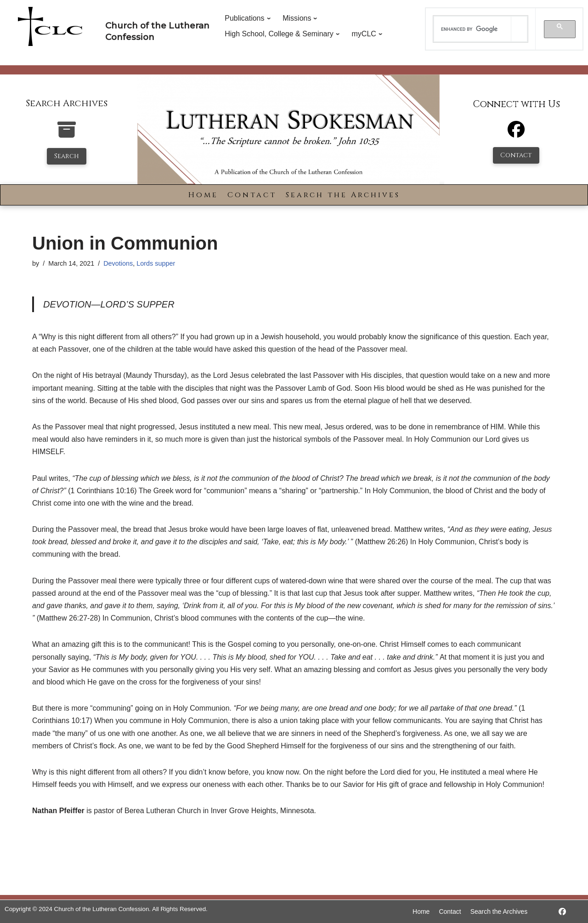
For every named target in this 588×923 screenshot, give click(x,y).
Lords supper (156, 263)
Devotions (118, 263)
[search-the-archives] (67, 134)
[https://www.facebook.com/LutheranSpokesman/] (562, 912)
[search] (473, 29)
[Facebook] (516, 134)
